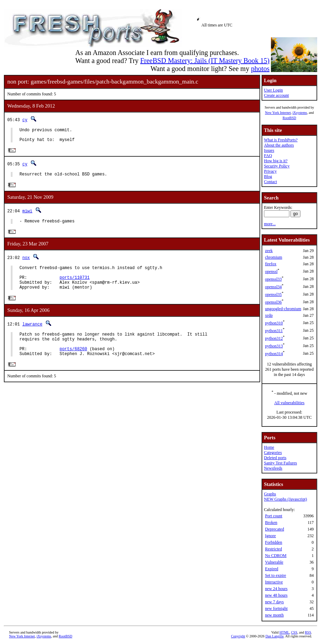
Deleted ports (275, 458)
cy (25, 120)
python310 (274, 323)
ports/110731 (74, 286)
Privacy (270, 171)
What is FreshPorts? (281, 140)
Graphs (270, 494)
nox (26, 263)
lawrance (32, 335)
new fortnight (276, 608)
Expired (272, 569)
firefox (271, 264)
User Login (273, 90)
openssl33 (273, 279)
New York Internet (278, 113)
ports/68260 (73, 364)
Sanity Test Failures (280, 463)
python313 (274, 346)
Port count (274, 516)
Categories (273, 453)
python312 (274, 338)
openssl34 (273, 287)
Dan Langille (274, 636)
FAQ (268, 156)
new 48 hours (276, 595)
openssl (271, 272)
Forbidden (274, 542)
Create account (276, 95)
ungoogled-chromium (283, 309)
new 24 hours (276, 589)
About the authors (279, 145)
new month (274, 615)
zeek (269, 251)
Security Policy (277, 166)
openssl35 (273, 294)
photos (260, 69)
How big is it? (276, 161)
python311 (274, 331)
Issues (269, 150)
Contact (270, 182)
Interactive (274, 582)
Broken (271, 523)
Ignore (270, 536)
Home (269, 447)
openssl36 (273, 302)
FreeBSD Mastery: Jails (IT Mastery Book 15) (205, 61)
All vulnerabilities (290, 403)
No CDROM (276, 556)
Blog (268, 176)
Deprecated (275, 529)
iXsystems (300, 113)
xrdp (269, 315)
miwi (27, 215)
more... (270, 224)
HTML (284, 632)
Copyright (238, 636)
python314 (274, 354)
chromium (274, 257)
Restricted (274, 549)
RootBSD (290, 118)
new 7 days (274, 602)
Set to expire (276, 575)
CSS (294, 632)
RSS (308, 632)
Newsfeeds (273, 468)
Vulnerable (274, 562)
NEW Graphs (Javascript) (286, 499)
